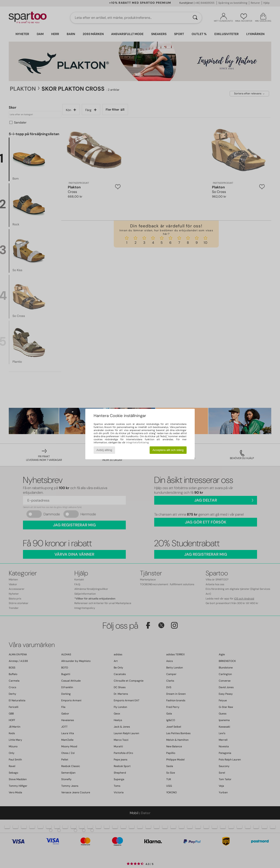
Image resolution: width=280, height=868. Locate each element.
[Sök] (195, 18)
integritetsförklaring (137, 442)
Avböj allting (104, 450)
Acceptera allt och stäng (168, 450)
